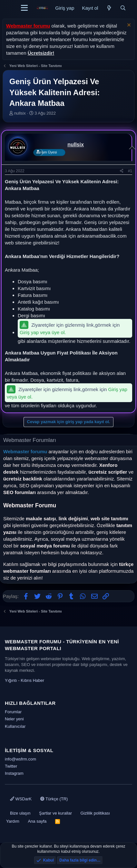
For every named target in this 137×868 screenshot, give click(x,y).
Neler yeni (14, 719)
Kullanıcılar (15, 726)
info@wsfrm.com (20, 759)
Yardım (13, 821)
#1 (130, 171)
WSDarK (21, 799)
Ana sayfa (37, 821)
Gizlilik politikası (95, 813)
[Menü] (24, 8)
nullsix (20, 113)
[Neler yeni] (109, 8)
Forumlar (13, 712)
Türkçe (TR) (54, 799)
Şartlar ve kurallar (55, 813)
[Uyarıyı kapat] (128, 26)
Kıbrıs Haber (32, 680)
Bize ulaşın (20, 813)
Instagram (14, 773)
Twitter (11, 766)
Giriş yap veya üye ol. (43, 332)
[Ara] (123, 8)
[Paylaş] (122, 171)
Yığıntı (11, 680)
